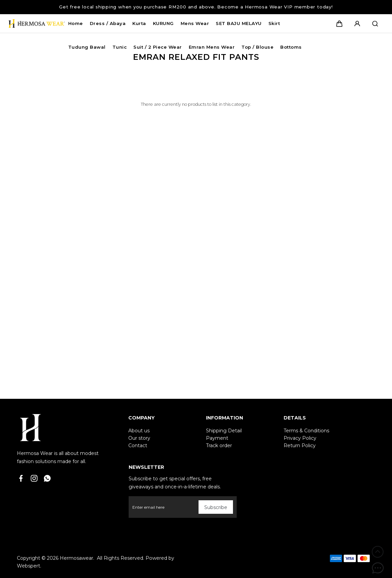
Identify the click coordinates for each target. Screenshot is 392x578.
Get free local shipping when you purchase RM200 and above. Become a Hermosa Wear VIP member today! (196, 7)
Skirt (274, 23)
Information (225, 418)
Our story (139, 438)
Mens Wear (195, 23)
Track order (219, 445)
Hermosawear (76, 558)
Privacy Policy (300, 438)
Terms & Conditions (306, 431)
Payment (217, 438)
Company (141, 418)
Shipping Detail (224, 431)
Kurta (139, 23)
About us (139, 431)
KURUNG (163, 23)
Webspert (29, 566)
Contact (138, 445)
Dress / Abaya (108, 23)
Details (295, 418)
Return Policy (300, 445)
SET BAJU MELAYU (239, 23)
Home (76, 23)
